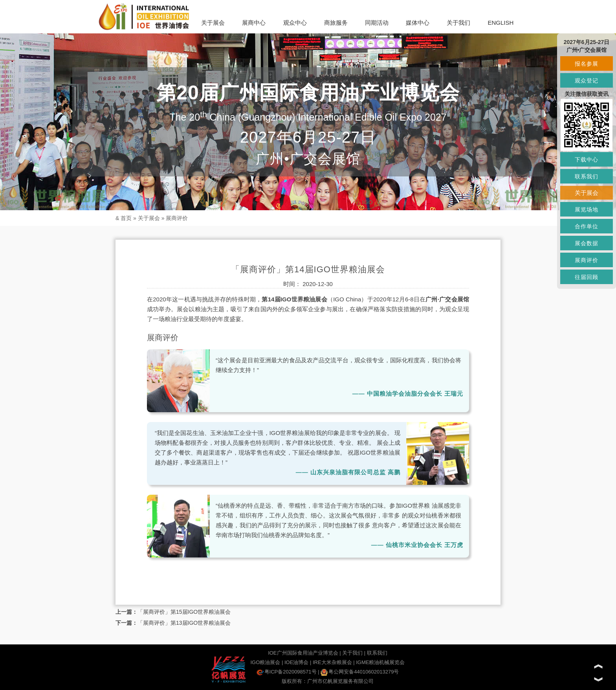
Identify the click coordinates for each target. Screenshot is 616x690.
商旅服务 (336, 23)
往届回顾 (587, 277)
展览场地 (587, 209)
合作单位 (587, 226)
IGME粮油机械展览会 (380, 662)
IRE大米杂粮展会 (332, 662)
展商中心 (254, 23)
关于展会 (213, 23)
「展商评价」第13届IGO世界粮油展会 (184, 623)
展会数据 (587, 243)
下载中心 (587, 160)
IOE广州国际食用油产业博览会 (303, 653)
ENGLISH (500, 23)
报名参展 (587, 64)
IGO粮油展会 (265, 662)
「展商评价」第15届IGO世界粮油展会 (184, 612)
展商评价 (177, 218)
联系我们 (377, 653)
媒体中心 (418, 23)
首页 (126, 218)
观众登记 (587, 81)
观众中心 (295, 23)
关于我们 (458, 23)
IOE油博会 (296, 662)
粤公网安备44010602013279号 (360, 672)
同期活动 (377, 23)
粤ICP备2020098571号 (287, 672)
